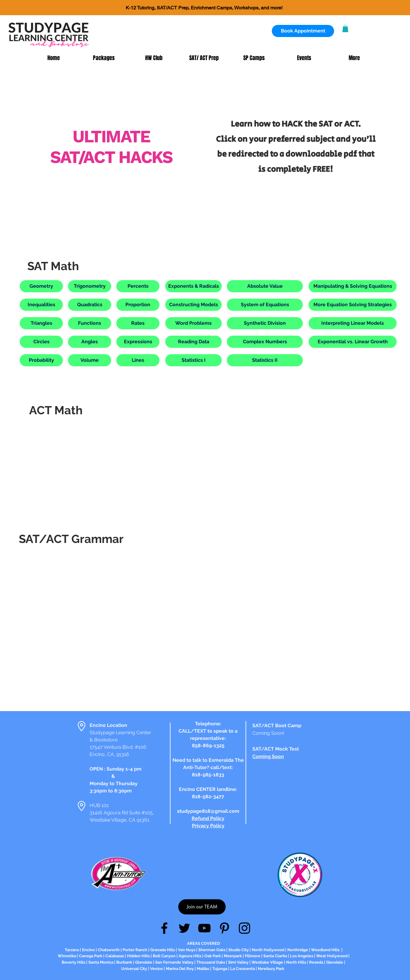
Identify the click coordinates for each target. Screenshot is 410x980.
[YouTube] (204, 928)
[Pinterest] (224, 928)
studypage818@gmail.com (208, 811)
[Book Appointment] (303, 31)
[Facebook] (164, 928)
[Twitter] (184, 928)
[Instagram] (244, 928)
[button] (345, 29)
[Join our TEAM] (202, 907)
